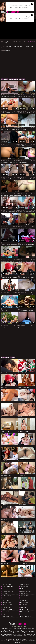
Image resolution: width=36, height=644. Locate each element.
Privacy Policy (18, 641)
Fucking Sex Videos (8, 591)
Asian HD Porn (24, 596)
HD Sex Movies (7, 596)
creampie (15, 46)
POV (19, 46)
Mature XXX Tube (8, 616)
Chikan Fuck (24, 600)
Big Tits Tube (24, 603)
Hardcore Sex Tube (25, 591)
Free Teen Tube (7, 607)
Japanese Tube (24, 584)
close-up (32, 46)
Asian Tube (23, 607)
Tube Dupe (5, 109)
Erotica (5, 593)
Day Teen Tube (7, 584)
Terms (10, 641)
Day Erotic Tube (25, 605)
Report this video (29, 41)
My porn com (24, 589)
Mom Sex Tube (7, 612)
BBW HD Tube (7, 603)
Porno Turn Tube (8, 598)
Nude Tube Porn (25, 609)
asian (22, 46)
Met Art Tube (24, 598)
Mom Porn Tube (7, 609)
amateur (10, 46)
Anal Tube (6, 589)
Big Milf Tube (7, 614)
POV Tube (23, 614)
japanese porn (24, 586)
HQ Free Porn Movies (26, 612)
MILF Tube (6, 600)
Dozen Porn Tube (8, 586)
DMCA (26, 641)
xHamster (20, 43)
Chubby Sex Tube (8, 605)
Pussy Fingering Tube (26, 616)
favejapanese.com (18, 639)
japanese (27, 46)
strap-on (3, 48)
